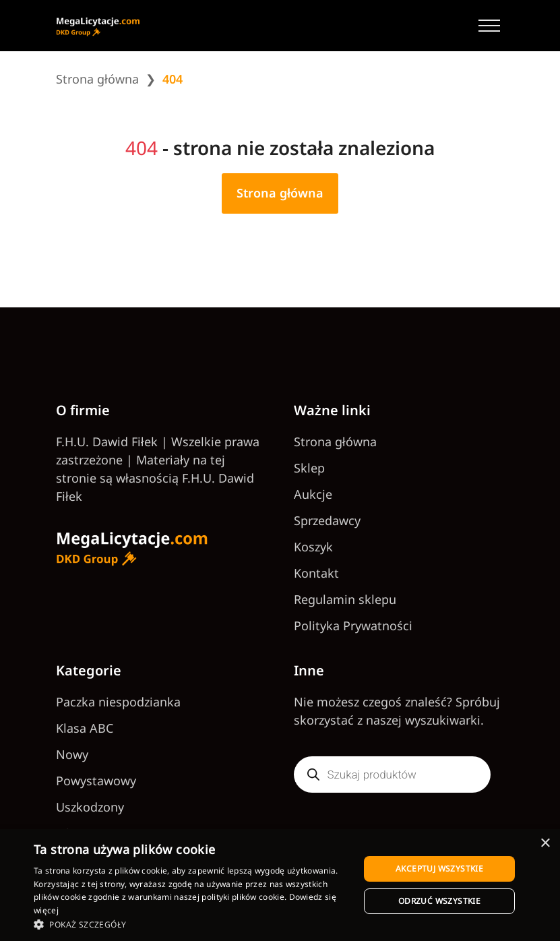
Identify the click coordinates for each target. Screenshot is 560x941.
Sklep (309, 468)
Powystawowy (96, 781)
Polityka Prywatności (353, 626)
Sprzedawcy (327, 520)
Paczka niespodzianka (118, 702)
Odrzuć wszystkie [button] (439, 901)
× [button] (545, 844)
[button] (192, 924)
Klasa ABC (85, 728)
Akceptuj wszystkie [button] (439, 869)
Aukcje (313, 494)
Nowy (72, 754)
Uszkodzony (90, 807)
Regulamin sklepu (345, 599)
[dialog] (280, 885)
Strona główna (97, 79)
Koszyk (313, 547)
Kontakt (316, 573)
